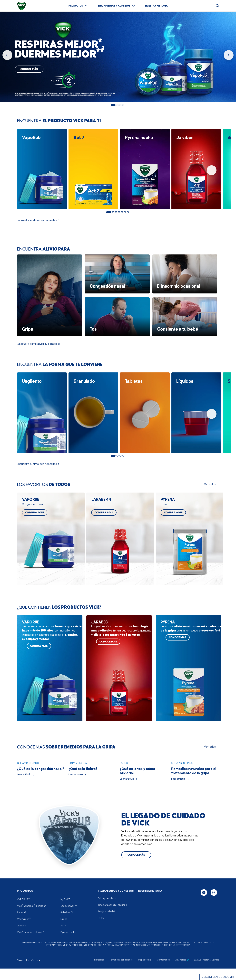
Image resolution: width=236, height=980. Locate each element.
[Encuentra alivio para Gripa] (49, 293)
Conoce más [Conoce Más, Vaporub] (29, 69)
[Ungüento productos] (41, 409)
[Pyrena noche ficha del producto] (144, 167)
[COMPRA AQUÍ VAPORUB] (50, 533)
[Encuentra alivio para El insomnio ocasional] (185, 272)
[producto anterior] (7, 55)
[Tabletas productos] (144, 409)
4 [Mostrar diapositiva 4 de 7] (119, 210)
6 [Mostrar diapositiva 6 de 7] (125, 210)
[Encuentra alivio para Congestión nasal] (117, 272)
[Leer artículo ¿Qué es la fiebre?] (92, 779)
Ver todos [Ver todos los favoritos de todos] (210, 480)
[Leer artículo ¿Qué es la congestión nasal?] (41, 779)
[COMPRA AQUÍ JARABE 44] (119, 533)
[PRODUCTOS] (78, 6)
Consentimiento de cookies (218, 977)
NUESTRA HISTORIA (150, 922)
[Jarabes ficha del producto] (195, 167)
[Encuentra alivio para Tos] (117, 315)
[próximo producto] (229, 55)
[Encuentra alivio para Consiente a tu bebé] (185, 315)
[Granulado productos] (92, 409)
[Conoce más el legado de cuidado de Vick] (136, 886)
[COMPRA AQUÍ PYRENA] (188, 533)
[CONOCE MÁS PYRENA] (188, 661)
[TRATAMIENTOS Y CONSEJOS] (117, 6)
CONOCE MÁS (39, 639)
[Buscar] (217, 6)
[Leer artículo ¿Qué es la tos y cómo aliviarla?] (144, 781)
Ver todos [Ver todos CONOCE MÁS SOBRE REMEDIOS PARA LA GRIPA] (210, 739)
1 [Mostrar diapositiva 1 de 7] (109, 210)
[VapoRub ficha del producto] (41, 167)
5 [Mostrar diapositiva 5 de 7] (122, 210)
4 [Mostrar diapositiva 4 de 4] (123, 105)
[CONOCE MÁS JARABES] (119, 661)
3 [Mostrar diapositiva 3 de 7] (116, 210)
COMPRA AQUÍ (35, 508)
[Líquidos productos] (195, 409)
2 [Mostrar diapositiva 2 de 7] (113, 210)
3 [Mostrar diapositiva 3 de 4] (120, 105)
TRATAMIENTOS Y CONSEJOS (116, 922)
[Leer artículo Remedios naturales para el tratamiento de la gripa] (195, 781)
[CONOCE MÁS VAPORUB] (50, 661)
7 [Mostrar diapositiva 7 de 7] (128, 210)
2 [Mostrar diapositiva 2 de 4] (118, 105)
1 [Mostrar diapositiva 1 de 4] (113, 105)
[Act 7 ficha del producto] (92, 167)
